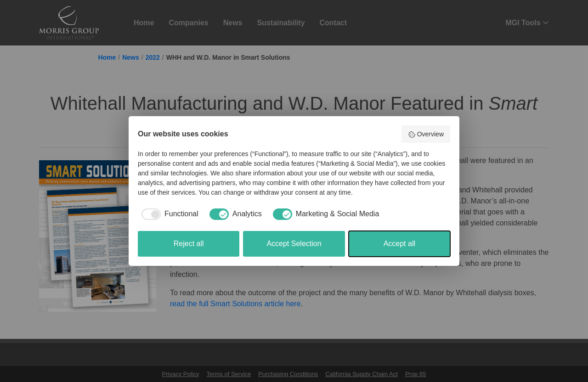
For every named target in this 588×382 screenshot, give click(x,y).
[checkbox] (168, 214)
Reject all (189, 244)
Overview (426, 135)
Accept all (399, 244)
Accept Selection (294, 244)
